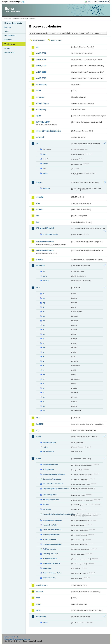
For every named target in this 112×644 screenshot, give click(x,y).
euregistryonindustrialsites (48, 131)
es (44, 334)
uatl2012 (46, 281)
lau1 (38, 288)
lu (43, 366)
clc (44, 272)
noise (39, 459)
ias (38, 216)
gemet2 (40, 197)
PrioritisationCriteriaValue (52, 544)
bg (44, 303)
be (44, 298)
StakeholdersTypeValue (51, 563)
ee (44, 325)
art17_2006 (41, 66)
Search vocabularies (39, 40)
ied (38, 222)
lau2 (38, 418)
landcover (41, 266)
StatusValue (47, 568)
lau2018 (40, 424)
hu (44, 348)
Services (8, 48)
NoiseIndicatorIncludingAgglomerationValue (57, 514)
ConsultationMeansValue (52, 479)
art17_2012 (41, 72)
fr (43, 343)
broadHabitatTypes (50, 443)
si (43, 402)
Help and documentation (14, 23)
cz (44, 312)
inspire (39, 259)
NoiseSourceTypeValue (51, 535)
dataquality (41, 110)
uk (44, 411)
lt (43, 361)
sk (44, 406)
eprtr (38, 116)
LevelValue (47, 509)
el (43, 330)
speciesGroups (48, 451)
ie (43, 352)
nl (43, 379)
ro (44, 393)
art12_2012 (41, 53)
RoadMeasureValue (50, 559)
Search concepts (56, 40)
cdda (38, 91)
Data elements (10, 36)
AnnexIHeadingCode (50, 234)
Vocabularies (10, 44)
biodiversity (42, 85)
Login (89, 2)
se (44, 397)
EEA (14, 2)
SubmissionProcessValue (52, 573)
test (38, 598)
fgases (39, 182)
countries (46, 188)
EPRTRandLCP (43, 122)
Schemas (8, 40)
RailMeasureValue (49, 549)
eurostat (40, 137)
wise (38, 610)
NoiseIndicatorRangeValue (52, 520)
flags (45, 154)
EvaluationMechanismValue (53, 484)
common (40, 97)
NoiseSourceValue (49, 539)
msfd (39, 437)
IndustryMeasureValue (51, 500)
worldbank (41, 617)
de (44, 316)
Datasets (8, 27)
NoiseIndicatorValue (50, 525)
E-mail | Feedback (11, 637)
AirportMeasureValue (50, 465)
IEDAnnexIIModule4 (45, 251)
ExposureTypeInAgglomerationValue (56, 489)
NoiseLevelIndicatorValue (52, 530)
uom (38, 604)
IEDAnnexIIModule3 (45, 242)
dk (44, 321)
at (43, 294)
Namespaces (9, 52)
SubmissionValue (49, 578)
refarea (45, 164)
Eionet (14, 19)
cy (44, 307)
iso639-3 (46, 504)
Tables (7, 31)
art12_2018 (41, 60)
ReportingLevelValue (50, 554)
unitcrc (45, 173)
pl (43, 384)
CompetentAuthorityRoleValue (54, 474)
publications (42, 585)
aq (37, 47)
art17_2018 (41, 78)
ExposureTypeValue (50, 495)
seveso (40, 592)
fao (38, 143)
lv (43, 370)
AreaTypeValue (48, 469)
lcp (38, 430)
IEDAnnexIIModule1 (45, 228)
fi (43, 339)
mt (44, 375)
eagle (45, 276)
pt (44, 388)
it (43, 357)
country (46, 623)
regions (46, 447)
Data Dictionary (22, 19)
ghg (38, 203)
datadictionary (43, 103)
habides (40, 210)
